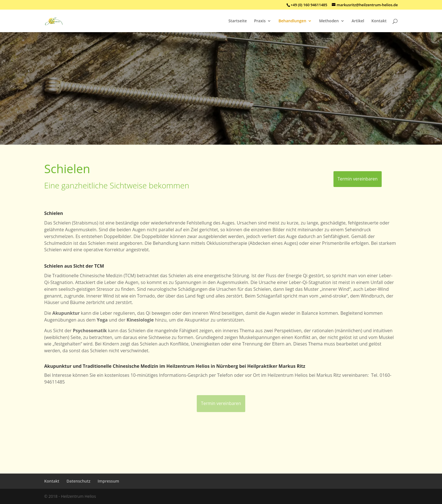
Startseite (237, 21)
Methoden (329, 21)
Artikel (358, 21)
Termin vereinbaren (358, 179)
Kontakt (379, 21)
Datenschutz (79, 481)
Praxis (260, 21)
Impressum (108, 481)
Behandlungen (292, 21)
